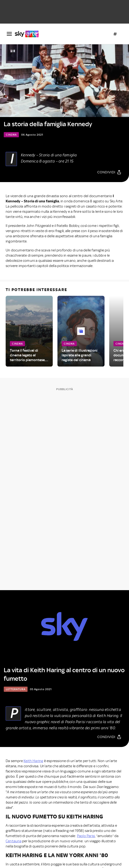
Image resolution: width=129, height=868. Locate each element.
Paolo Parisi (86, 836)
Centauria (14, 841)
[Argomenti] (115, 34)
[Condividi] (109, 172)
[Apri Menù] (9, 34)
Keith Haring (33, 761)
